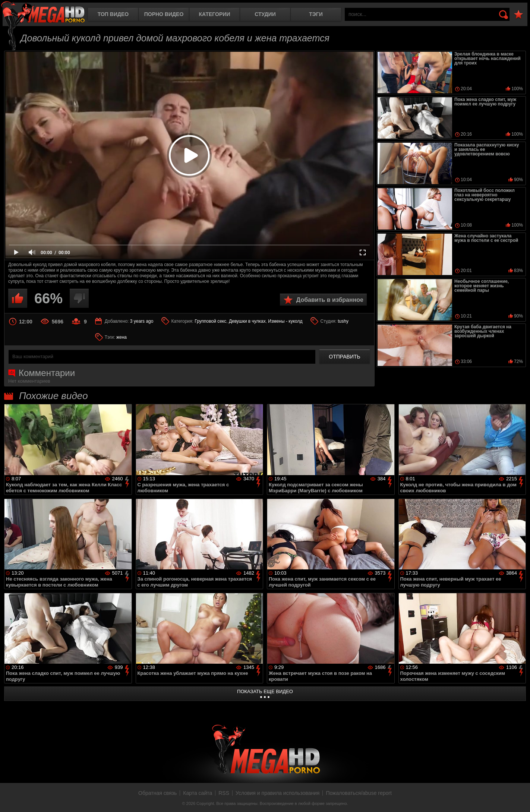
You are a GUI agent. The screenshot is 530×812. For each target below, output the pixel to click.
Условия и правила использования (277, 793)
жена (122, 337)
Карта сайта (198, 793)
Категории (215, 14)
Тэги (316, 14)
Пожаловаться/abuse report (359, 793)
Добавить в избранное (330, 300)
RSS (224, 793)
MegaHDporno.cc (43, 13)
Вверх (519, 798)
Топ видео (113, 14)
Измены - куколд (285, 321)
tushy (343, 321)
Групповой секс (210, 321)
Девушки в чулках (247, 321)
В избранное (518, 15)
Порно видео (164, 14)
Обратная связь (157, 793)
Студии (265, 14)
